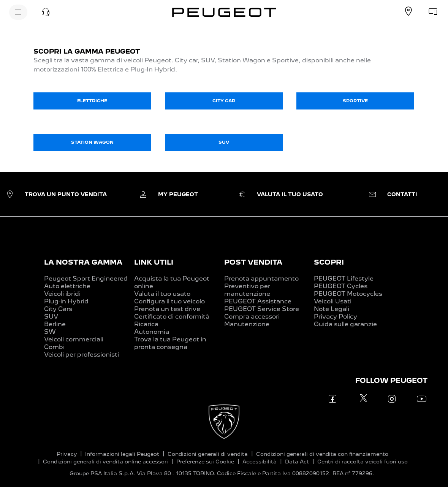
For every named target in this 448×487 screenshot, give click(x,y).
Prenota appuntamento (261, 278)
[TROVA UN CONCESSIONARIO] (408, 11)
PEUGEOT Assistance (258, 301)
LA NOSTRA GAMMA (83, 262)
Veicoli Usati (333, 301)
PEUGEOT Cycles (341, 286)
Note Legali (332, 309)
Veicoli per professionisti (82, 355)
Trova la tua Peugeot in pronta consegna (170, 343)
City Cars (58, 309)
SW (50, 332)
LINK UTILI (154, 262)
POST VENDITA (253, 262)
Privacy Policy (336, 316)
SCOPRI (329, 262)
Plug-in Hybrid (66, 301)
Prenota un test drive (167, 309)
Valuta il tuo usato (162, 294)
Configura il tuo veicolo (169, 301)
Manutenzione (247, 324)
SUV (51, 316)
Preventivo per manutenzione (247, 290)
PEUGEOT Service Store (262, 309)
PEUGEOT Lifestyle (344, 278)
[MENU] (18, 12)
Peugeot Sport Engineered (86, 278)
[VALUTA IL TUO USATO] (433, 11)
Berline (55, 324)
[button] (46, 12)
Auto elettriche (67, 286)
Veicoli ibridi (62, 294)
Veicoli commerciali (74, 339)
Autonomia (152, 332)
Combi (54, 347)
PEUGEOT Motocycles (348, 294)
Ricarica (146, 324)
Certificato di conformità (172, 316)
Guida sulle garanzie (345, 324)
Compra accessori (252, 316)
